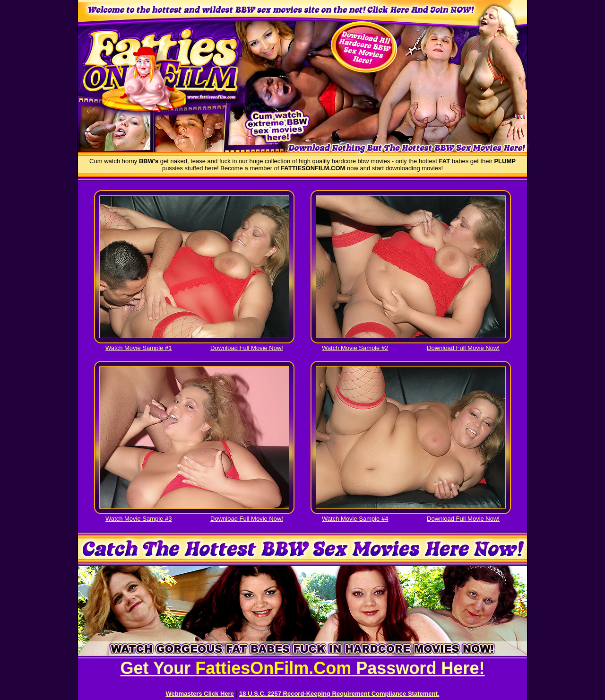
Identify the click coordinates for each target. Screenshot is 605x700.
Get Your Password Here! (303, 668)
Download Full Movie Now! (247, 348)
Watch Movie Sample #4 (355, 519)
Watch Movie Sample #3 (138, 519)
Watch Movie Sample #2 (355, 348)
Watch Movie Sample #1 (138, 348)
